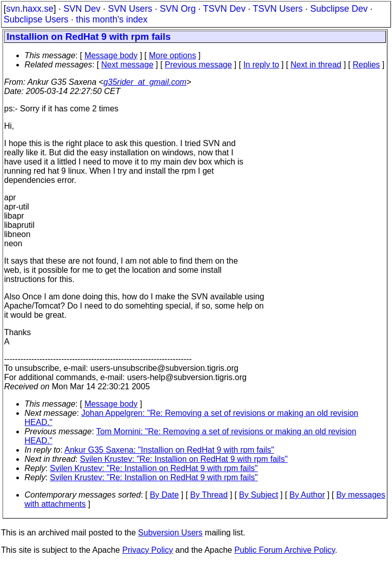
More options (173, 55)
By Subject (258, 495)
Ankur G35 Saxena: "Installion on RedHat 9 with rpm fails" (169, 450)
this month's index (112, 19)
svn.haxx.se (30, 9)
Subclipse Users (36, 19)
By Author (307, 495)
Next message (127, 65)
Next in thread (316, 65)
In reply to (261, 65)
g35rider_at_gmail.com (145, 82)
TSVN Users (278, 9)
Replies (366, 65)
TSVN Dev (224, 9)
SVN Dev (82, 9)
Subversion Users (170, 533)
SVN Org (178, 9)
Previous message (199, 65)
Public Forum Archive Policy (285, 550)
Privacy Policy (148, 550)
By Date (164, 495)
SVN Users (130, 9)
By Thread (209, 495)
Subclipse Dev (339, 9)
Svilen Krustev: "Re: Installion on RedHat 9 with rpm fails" (184, 459)
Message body (111, 55)
